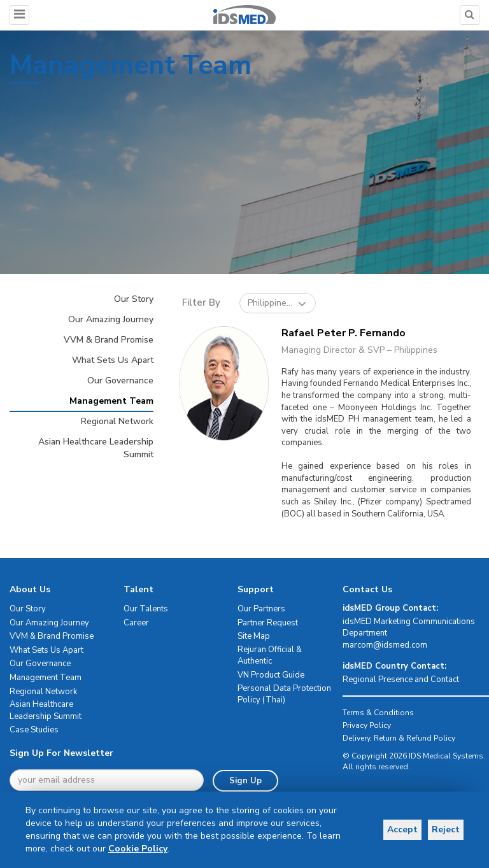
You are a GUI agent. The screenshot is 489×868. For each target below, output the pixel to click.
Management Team (111, 401)
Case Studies (34, 730)
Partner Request (268, 623)
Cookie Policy (138, 849)
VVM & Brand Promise (109, 340)
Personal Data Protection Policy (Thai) (284, 694)
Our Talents (146, 609)
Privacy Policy (367, 725)
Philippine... (277, 303)
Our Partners (261, 609)
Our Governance (120, 381)
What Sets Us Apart (113, 360)
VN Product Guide (271, 675)
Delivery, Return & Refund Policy (399, 738)
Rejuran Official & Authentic (270, 656)
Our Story (134, 299)
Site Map (254, 636)
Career (136, 623)
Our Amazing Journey (111, 319)
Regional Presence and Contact (401, 679)
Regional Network (117, 421)
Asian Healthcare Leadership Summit (96, 448)
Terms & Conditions (378, 713)
